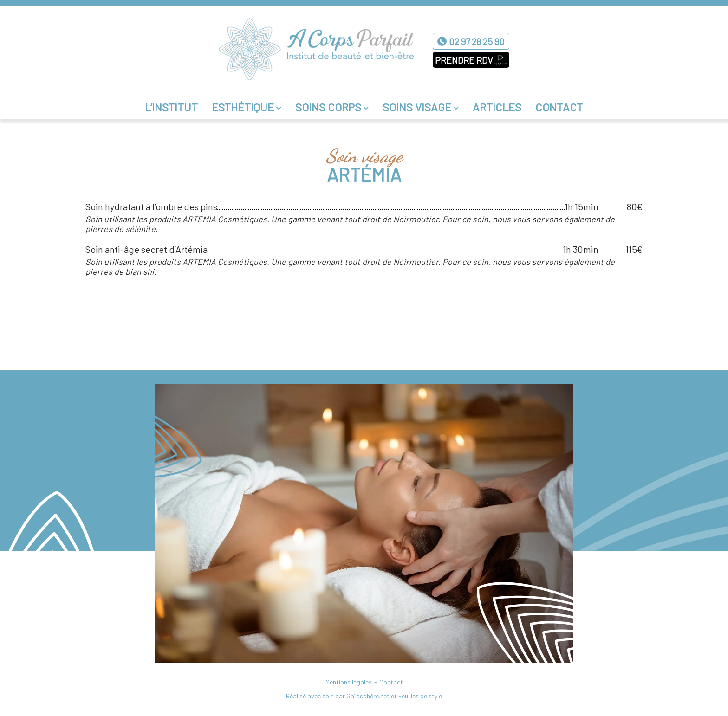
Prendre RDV (464, 60)
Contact (559, 107)
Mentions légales (349, 682)
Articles (497, 107)
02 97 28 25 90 (477, 41)
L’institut (171, 107)
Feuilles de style (420, 696)
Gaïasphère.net (368, 696)
